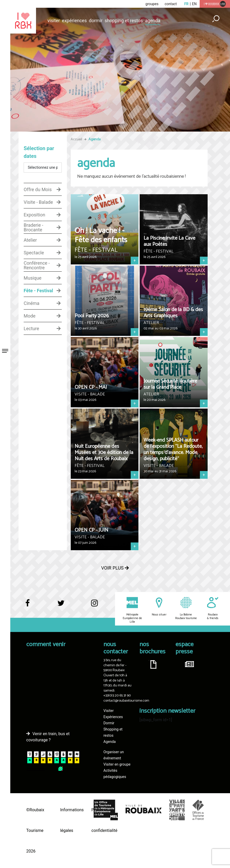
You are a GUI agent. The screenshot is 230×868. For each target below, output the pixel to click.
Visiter (54, 21)
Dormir (96, 21)
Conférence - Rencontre (37, 265)
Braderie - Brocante (33, 228)
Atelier (30, 240)
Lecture (31, 329)
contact (171, 4)
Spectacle (34, 253)
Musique (33, 278)
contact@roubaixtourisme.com (126, 701)
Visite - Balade (38, 202)
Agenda (153, 21)
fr (186, 4)
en (194, 4)
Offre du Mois (38, 190)
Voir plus (115, 568)
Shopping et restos (124, 21)
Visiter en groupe (117, 764)
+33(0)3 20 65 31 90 (117, 696)
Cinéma (32, 303)
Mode (30, 316)
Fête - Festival (38, 291)
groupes (152, 4)
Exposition (34, 215)
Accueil (76, 139)
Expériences (74, 21)
